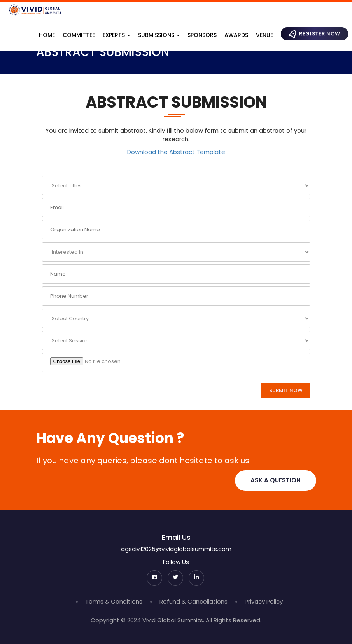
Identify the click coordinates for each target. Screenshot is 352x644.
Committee (79, 35)
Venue (264, 35)
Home (47, 35)
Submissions (159, 35)
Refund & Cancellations (194, 601)
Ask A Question (276, 480)
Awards (236, 35)
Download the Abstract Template (176, 152)
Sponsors (202, 35)
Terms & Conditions (114, 601)
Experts (116, 35)
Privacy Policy (264, 601)
